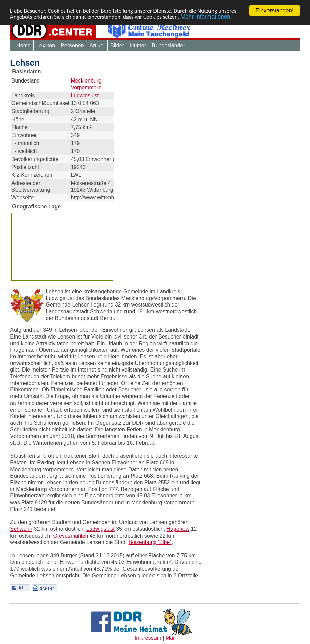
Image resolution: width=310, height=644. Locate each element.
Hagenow (178, 529)
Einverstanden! (274, 11)
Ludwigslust (85, 95)
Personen (72, 46)
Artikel (97, 46)
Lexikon (46, 46)
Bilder (117, 46)
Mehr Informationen (205, 16)
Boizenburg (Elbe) (150, 542)
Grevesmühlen (71, 536)
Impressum (148, 638)
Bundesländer (168, 46)
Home (23, 46)
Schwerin (21, 529)
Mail (171, 638)
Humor (138, 46)
